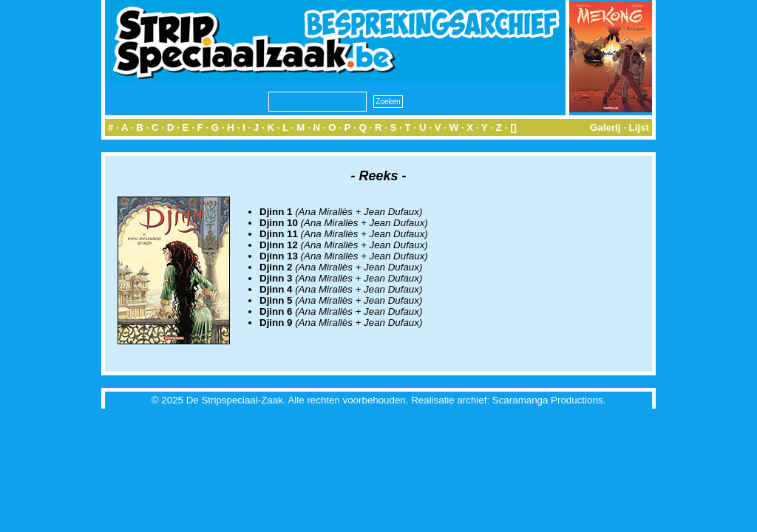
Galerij (605, 127)
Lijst (639, 127)
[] (513, 127)
